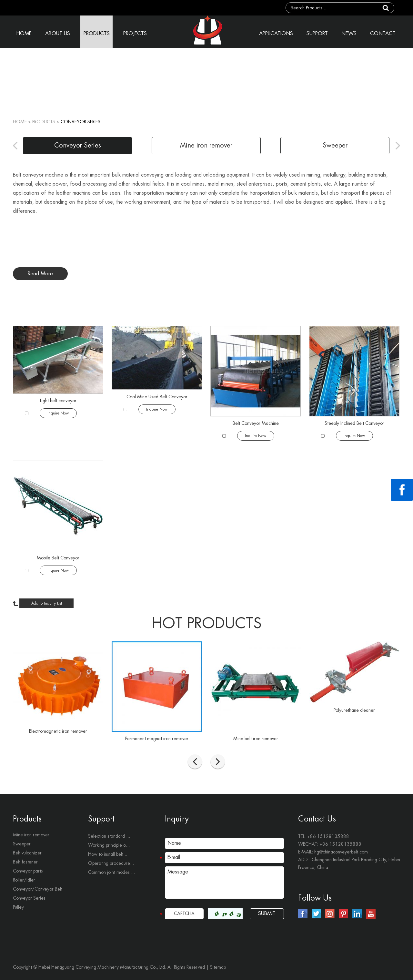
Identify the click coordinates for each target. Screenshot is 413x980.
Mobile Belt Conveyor (58, 558)
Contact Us (317, 819)
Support (101, 819)
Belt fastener (25, 862)
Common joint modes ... (111, 872)
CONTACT (383, 34)
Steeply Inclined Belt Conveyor (354, 423)
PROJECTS (135, 34)
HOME (24, 34)
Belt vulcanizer (27, 853)
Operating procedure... (111, 863)
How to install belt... (108, 854)
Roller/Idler (24, 880)
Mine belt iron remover (256, 739)
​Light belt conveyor (58, 401)
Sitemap (218, 967)
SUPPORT (317, 34)
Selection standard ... (109, 836)
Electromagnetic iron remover (58, 731)
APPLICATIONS (276, 34)
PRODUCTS (97, 34)
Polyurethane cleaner (354, 710)
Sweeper (335, 145)
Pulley (18, 907)
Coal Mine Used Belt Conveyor (157, 397)
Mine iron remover (206, 145)
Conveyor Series (81, 122)
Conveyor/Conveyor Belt (38, 889)
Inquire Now (58, 413)
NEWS (349, 34)
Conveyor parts (28, 871)
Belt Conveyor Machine (256, 423)
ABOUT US (58, 34)
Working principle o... (109, 845)
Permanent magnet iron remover (157, 739)
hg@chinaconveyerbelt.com (341, 852)
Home (20, 122)
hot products (207, 623)
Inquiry (177, 819)
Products (27, 819)
